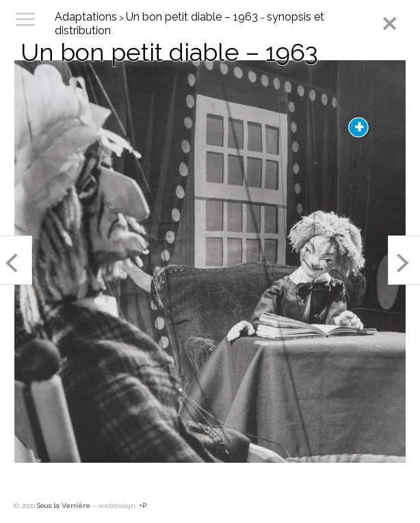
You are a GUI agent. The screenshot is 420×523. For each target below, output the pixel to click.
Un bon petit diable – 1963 (192, 17)
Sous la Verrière (64, 506)
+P (143, 506)
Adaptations (86, 17)
